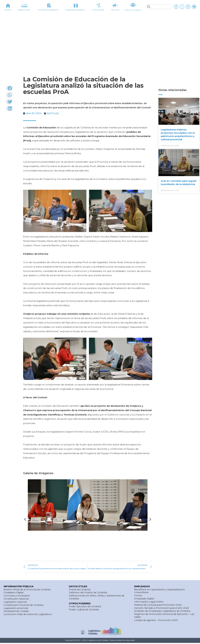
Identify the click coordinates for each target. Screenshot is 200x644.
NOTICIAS (53, 113)
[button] (25, 519)
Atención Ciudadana (133, 10)
